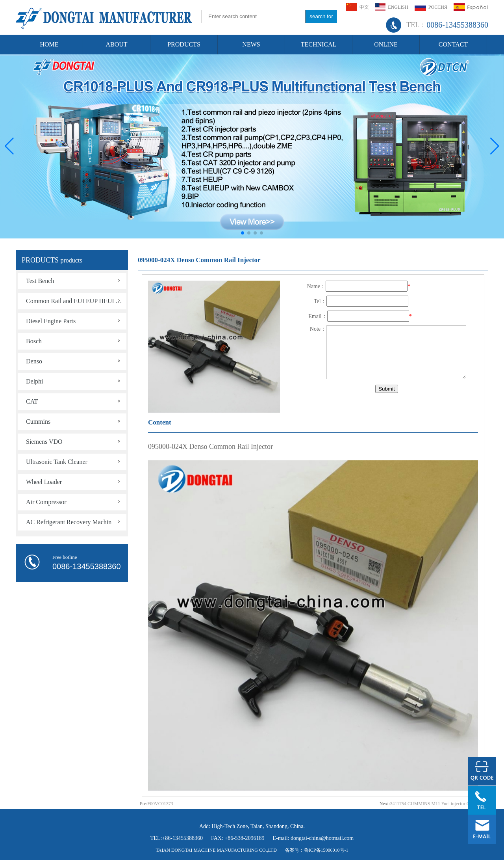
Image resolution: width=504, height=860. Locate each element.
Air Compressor (46, 502)
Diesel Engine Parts (51, 321)
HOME (49, 44)
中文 (357, 7)
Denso (34, 361)
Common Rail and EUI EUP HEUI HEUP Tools (76, 301)
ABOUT (116, 44)
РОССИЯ (431, 7)
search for (321, 16)
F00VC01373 (160, 804)
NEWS (251, 44)
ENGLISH (392, 7)
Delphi (35, 381)
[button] (495, 146)
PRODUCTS (184, 44)
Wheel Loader (44, 482)
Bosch (34, 341)
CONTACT (453, 44)
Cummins (38, 422)
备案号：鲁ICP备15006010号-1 (317, 850)
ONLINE (386, 44)
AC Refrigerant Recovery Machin (69, 522)
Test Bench (40, 281)
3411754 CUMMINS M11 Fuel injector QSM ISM (438, 804)
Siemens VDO (44, 442)
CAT (32, 401)
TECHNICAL (319, 44)
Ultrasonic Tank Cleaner (57, 462)
